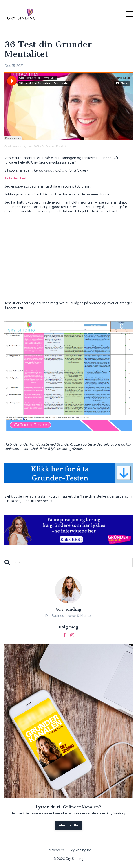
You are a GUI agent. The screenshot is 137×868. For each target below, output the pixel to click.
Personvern (55, 850)
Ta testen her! (15, 178)
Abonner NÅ (69, 825)
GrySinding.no (80, 850)
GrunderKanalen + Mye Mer (18, 146)
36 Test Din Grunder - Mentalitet (50, 146)
